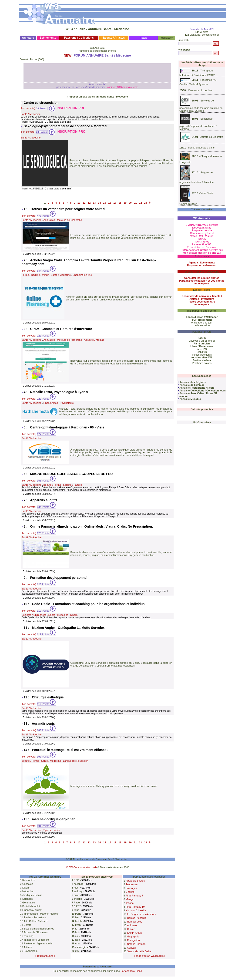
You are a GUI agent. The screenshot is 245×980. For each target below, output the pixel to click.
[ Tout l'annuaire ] (45, 956)
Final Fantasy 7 (134, 896)
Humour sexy (135, 922)
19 (125, 203)
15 (104, 203)
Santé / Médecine (31, 114)
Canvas (131, 948)
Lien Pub (202, 352)
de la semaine (202, 325)
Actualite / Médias (94, 340)
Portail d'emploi (31, 906)
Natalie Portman (136, 944)
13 (94, 203)
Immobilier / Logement (36, 940)
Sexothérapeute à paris (201, 148)
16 (110, 203)
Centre (28, 925)
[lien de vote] (28, 108)
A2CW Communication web (81, 867)
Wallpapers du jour (202, 323)
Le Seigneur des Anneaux (142, 914)
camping (29, 936)
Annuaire (192, 382)
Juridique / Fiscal (32, 895)
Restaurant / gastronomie (38, 943)
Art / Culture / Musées (36, 921)
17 (115, 203)
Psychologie (67, 403)
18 (120, 203)
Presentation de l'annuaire (202, 247)
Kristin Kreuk (134, 933)
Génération (29, 903)
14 (99, 203)
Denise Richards (136, 918)
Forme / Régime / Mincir (35, 275)
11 (84, 203)
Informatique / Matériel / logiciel (41, 914)
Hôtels (143, 38)
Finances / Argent (32, 910)
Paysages (131, 888)
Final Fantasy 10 (135, 907)
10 (79, 203)
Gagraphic (133, 936)
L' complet (202, 225)
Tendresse (132, 884)
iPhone (130, 903)
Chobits (130, 892)
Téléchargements (202, 355)
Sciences (28, 899)
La (202, 244)
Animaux (132, 925)
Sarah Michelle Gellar (139, 951)
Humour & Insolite (136, 910)
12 (89, 203)
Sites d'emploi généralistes (39, 929)
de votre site (202, 250)
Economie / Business (36, 932)
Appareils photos (135, 881)
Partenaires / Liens (131, 971)
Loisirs (57, 830)
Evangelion (133, 940)
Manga (130, 899)
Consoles (28, 884)
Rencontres (29, 880)
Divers (74, 615)
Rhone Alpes (50, 403)
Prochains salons (202, 363)
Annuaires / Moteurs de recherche (63, 220)
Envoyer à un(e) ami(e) (202, 341)
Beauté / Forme (29, 59)
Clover (131, 929)
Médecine (28, 891)
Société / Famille (72, 485)
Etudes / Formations (35, 917)
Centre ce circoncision (201, 90)
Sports (47, 830)
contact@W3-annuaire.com (122, 87)
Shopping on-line (82, 275)
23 (145, 203)
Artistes (28, 947)
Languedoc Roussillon (76, 761)
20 (130, 203)
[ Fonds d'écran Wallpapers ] (149, 956)
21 (135, 203)
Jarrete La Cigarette (212, 137)
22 (140, 203)
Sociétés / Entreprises (34, 615)
